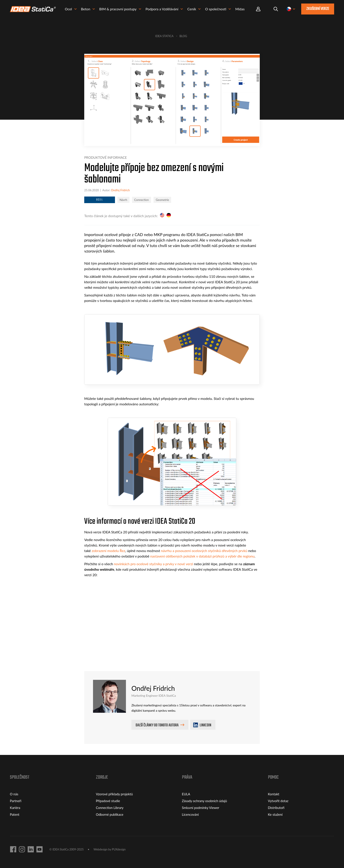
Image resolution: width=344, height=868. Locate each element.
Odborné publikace (110, 814)
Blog (183, 36)
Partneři (16, 801)
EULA (186, 794)
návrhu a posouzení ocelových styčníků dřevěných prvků (204, 551)
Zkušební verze (318, 10)
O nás (14, 794)
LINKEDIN (202, 725)
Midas (243, 10)
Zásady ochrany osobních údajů (204, 801)
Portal (258, 10)
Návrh (123, 200)
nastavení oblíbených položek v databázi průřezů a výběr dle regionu (202, 556)
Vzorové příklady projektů (114, 794)
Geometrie (162, 200)
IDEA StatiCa (164, 36)
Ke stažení (275, 814)
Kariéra (15, 808)
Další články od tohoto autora (157, 725)
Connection (142, 200)
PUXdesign (119, 849)
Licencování (190, 814)
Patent (15, 814)
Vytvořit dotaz (278, 801)
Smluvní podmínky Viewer (201, 808)
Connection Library (110, 808)
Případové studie (108, 801)
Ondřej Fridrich (120, 190)
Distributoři (276, 808)
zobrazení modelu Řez (108, 551)
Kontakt (274, 794)
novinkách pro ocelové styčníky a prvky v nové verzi (153, 564)
